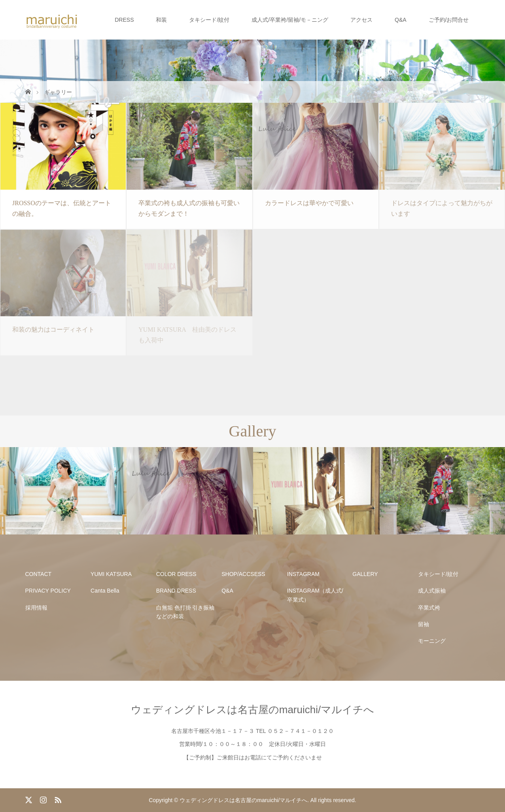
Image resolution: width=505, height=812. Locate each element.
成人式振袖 (432, 591)
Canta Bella (105, 591)
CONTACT (39, 574)
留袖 (424, 624)
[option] (63, 491)
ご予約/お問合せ (449, 20)
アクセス (361, 20)
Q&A (401, 20)
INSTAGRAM (303, 574)
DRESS (124, 20)
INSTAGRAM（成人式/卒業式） (315, 595)
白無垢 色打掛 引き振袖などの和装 (185, 612)
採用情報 (36, 608)
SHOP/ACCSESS (243, 574)
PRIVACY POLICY (48, 591)
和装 (161, 20)
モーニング (432, 641)
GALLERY (365, 574)
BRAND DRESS (176, 591)
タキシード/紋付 (209, 20)
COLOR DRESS (176, 574)
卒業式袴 (429, 608)
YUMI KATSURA (111, 574)
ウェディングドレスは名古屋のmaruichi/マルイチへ (252, 710)
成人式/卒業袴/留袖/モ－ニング (290, 20)
